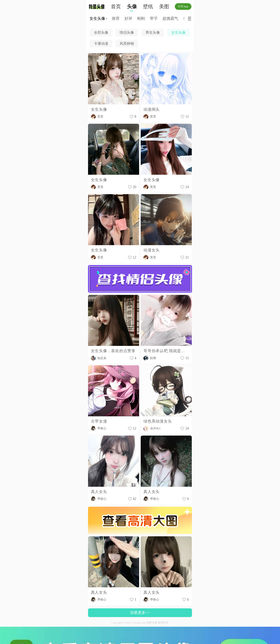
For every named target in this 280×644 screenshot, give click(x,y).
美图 (164, 7)
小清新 (165, 19)
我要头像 (98, 7)
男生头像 (153, 32)
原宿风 (182, 19)
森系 (138, 19)
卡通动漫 (101, 44)
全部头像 (101, 32)
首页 (116, 7)
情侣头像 (127, 32)
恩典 (151, 19)
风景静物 (127, 44)
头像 (132, 7)
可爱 (125, 19)
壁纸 (148, 7)
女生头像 (178, 32)
